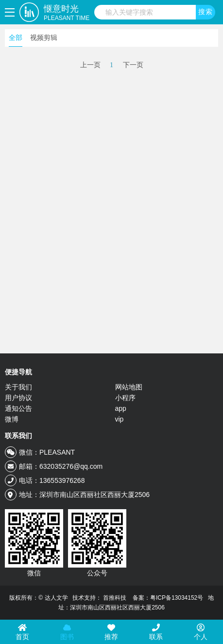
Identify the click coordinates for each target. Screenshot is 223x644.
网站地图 (129, 387)
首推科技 (115, 598)
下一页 (133, 65)
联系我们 (18, 436)
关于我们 (18, 387)
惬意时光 (67, 13)
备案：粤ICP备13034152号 (168, 598)
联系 (156, 632)
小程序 (125, 398)
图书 (67, 632)
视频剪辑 (44, 38)
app (121, 408)
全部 (16, 38)
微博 (12, 419)
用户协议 (18, 398)
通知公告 (18, 408)
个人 (201, 632)
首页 (22, 632)
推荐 (111, 632)
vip (120, 419)
